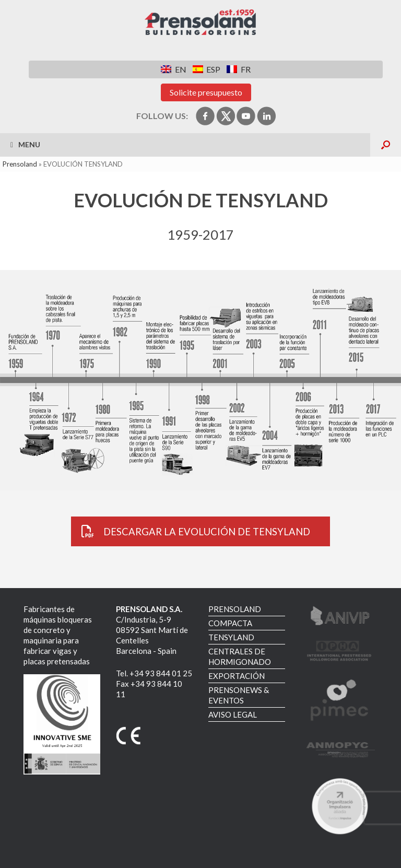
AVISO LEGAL (233, 714)
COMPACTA (230, 623)
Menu (25, 144)
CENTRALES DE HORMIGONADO (240, 656)
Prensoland (20, 164)
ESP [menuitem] (213, 69)
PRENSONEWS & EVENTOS (239, 695)
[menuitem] (173, 69)
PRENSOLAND (235, 609)
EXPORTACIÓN (237, 676)
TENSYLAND (231, 637)
